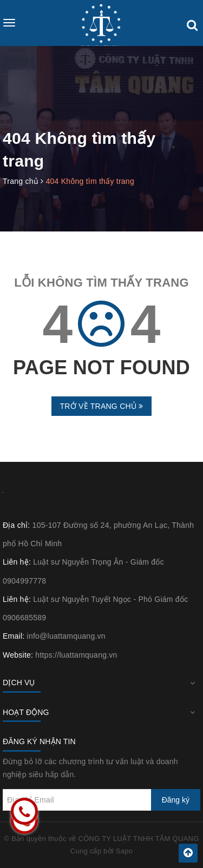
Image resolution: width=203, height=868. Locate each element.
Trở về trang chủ (101, 406)
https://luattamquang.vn (76, 655)
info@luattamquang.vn (66, 636)
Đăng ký (176, 800)
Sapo (124, 851)
